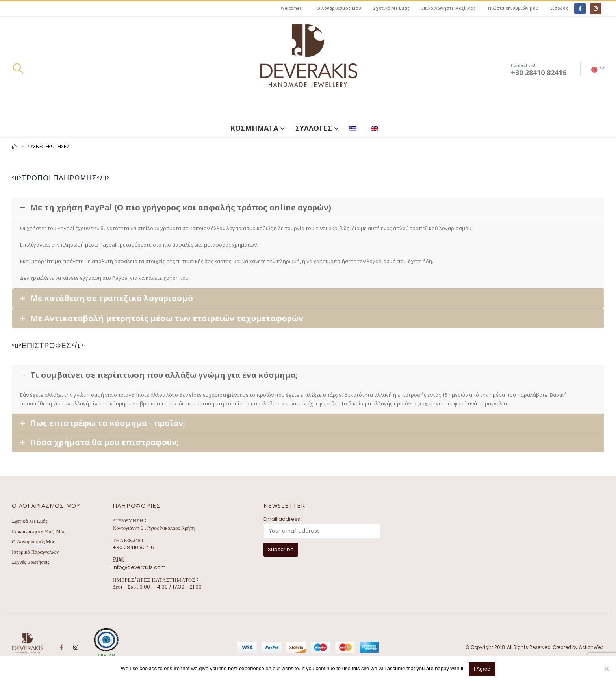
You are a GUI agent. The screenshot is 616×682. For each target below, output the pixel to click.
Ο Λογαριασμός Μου (339, 8)
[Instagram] (595, 8)
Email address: (282, 519)
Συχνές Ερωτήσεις (31, 562)
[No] (606, 669)
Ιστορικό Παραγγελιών (35, 552)
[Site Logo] (308, 69)
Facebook (61, 647)
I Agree (482, 669)
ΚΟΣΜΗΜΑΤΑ (254, 128)
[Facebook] (580, 8)
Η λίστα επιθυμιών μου (513, 8)
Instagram (76, 647)
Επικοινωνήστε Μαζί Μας (449, 8)
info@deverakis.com (139, 567)
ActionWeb (591, 647)
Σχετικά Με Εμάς (391, 8)
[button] (18, 69)
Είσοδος (559, 8)
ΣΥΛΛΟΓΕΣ (314, 128)
